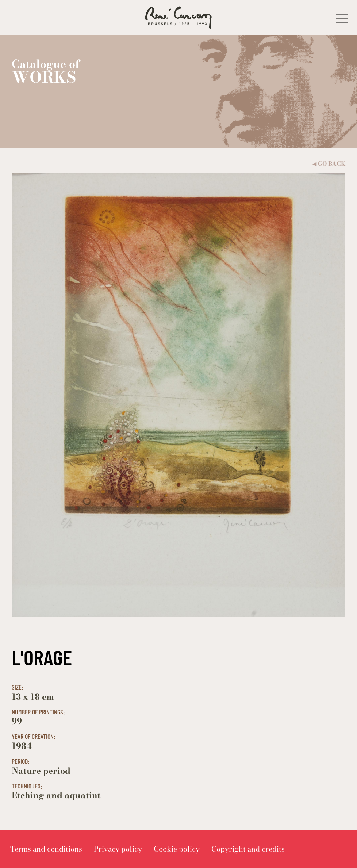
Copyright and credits (248, 849)
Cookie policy (177, 849)
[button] (342, 18)
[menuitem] (46, 849)
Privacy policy (118, 849)
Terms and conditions (46, 849)
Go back (329, 164)
